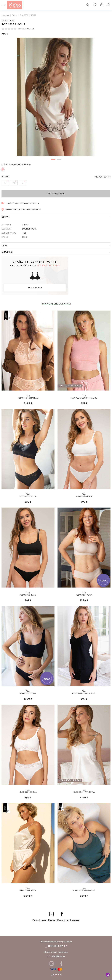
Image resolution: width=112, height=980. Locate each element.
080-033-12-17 (58, 946)
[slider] (9, 29)
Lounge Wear (8, 21)
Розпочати (35, 288)
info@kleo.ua (58, 956)
